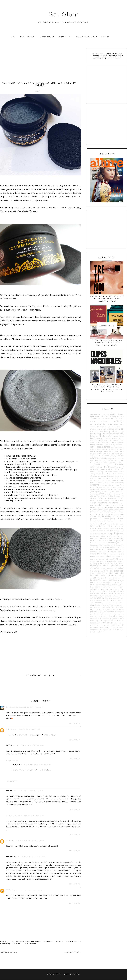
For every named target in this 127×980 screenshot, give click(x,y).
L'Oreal (93, 516)
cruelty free (107, 465)
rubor (92, 591)
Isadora (93, 510)
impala (113, 505)
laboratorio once (96, 521)
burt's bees (108, 445)
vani (8, 729)
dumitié (98, 474)
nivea (112, 556)
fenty (114, 487)
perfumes (95, 568)
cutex (92, 467)
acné (92, 416)
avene (117, 427)
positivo (105, 580)
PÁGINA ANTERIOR (73, 952)
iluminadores (104, 505)
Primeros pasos (28, 36)
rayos (96, 587)
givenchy (100, 494)
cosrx (121, 462)
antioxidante (98, 424)
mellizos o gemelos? (116, 543)
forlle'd (108, 490)
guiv (92, 496)
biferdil (93, 438)
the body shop (119, 605)
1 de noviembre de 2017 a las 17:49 (30, 890)
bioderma (109, 438)
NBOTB (106, 554)
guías (121, 494)
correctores (114, 462)
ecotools (120, 474)
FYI (122, 489)
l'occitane (120, 514)
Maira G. (76, 974)
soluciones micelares (116, 600)
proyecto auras (100, 585)
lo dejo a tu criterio (115, 526)
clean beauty (110, 456)
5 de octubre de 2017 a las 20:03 (29, 746)
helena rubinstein (103, 498)
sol (107, 600)
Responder (75, 723)
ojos (116, 559)
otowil (118, 561)
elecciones (102, 476)
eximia (102, 485)
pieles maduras (108, 576)
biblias (121, 436)
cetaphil (93, 454)
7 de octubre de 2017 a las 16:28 (31, 857)
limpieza (102, 526)
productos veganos (104, 582)
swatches (94, 605)
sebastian (103, 594)
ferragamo (120, 487)
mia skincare (117, 545)
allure (98, 419)
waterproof (105, 630)
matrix (92, 541)
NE (109, 554)
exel (113, 483)
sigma (122, 596)
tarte (101, 605)
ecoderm (113, 474)
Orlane (110, 561)
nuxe (103, 559)
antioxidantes (113, 424)
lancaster (113, 521)
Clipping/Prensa (47, 36)
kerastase (105, 512)
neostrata (120, 554)
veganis (100, 623)
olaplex (121, 559)
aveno (121, 427)
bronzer (93, 445)
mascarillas (119, 538)
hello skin (120, 498)
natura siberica (117, 552)
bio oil (98, 438)
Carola (10, 707)
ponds (118, 578)
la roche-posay (108, 519)
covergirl (93, 465)
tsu (98, 618)
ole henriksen (95, 561)
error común (101, 480)
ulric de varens (104, 618)
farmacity (99, 487)
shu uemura (116, 596)
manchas (114, 531)
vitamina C (117, 625)
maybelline (119, 540)
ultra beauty (113, 618)
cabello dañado (103, 447)
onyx (104, 561)
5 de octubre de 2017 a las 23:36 (29, 791)
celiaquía (120, 449)
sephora (120, 594)
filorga (98, 489)
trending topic (116, 616)
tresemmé (93, 618)
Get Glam (64, 14)
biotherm (99, 440)
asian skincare (101, 427)
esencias (115, 480)
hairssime (104, 496)
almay (103, 419)
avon (92, 429)
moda (101, 549)
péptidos (119, 566)
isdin (98, 510)
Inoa (115, 508)
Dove (121, 472)
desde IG (119, 469)
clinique (120, 456)
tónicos (121, 612)
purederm (113, 585)
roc (112, 589)
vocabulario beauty (109, 627)
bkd (111, 440)
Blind (118, 440)
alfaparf (93, 418)
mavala (98, 540)
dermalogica (94, 469)
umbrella (120, 618)
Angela (10, 890)
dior (99, 471)
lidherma (94, 526)
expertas (108, 485)
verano (106, 623)
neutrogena (95, 556)
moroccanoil (108, 549)
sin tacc (105, 598)
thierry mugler (110, 609)
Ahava (121, 416)
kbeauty (93, 512)
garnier (93, 492)
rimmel (105, 589)
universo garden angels (99, 621)
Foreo (103, 490)
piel (106, 571)
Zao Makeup (100, 632)
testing (111, 605)
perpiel (103, 568)
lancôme (120, 521)
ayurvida (98, 429)
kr (103, 514)
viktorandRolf (105, 625)
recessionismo (114, 587)
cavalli (99, 449)
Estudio (10, 840)
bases (111, 429)
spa (92, 603)
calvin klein (120, 447)
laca (109, 521)
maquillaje (113, 533)
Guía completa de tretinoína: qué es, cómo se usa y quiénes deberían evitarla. (107, 299)
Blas (114, 440)
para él (117, 563)
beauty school (111, 431)
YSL (95, 632)
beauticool (100, 432)
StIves (122, 603)
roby (109, 589)
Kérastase (112, 512)
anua (122, 424)
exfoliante (95, 485)
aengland (116, 416)
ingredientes (107, 507)
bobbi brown (104, 443)
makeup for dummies (101, 531)
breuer (121, 443)
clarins (101, 456)
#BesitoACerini (95, 414)
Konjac (57, 599)
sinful (110, 598)
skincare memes (95, 601)
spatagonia (105, 603)
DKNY (106, 472)
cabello (93, 447)
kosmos (99, 514)
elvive (112, 478)
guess (117, 494)
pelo (113, 566)
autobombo (110, 427)
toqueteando (103, 614)
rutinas (103, 591)
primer (93, 582)
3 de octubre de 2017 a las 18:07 (29, 707)
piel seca (114, 573)
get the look (120, 492)
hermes (107, 501)
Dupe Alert (106, 474)
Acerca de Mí (65, 36)
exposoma (116, 485)
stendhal (117, 603)
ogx (111, 559)
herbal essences (96, 501)
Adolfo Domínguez (107, 416)
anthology (104, 421)
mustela (116, 549)
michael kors (100, 547)
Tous (111, 614)
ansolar (93, 421)
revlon (100, 589)
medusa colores (102, 543)
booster (111, 443)
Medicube (93, 543)
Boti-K (117, 443)
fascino (106, 487)
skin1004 (120, 598)
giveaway (93, 494)
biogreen (116, 438)
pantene (99, 563)
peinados (106, 566)
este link (65, 519)
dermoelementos (106, 469)
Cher (104, 454)
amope (107, 419)
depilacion (111, 467)
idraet (121, 503)
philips (101, 571)
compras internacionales (102, 460)
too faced (94, 614)
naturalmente (96, 554)
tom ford (114, 612)
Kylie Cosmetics (109, 514)
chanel (99, 454)
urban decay (119, 621)
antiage (119, 421)
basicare (118, 429)
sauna (121, 591)
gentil (98, 492)
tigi (117, 609)
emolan (93, 481)
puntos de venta (47, 610)
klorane (93, 514)
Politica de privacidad (86, 36)
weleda (112, 630)
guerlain (112, 494)
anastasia (121, 419)
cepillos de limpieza (110, 451)
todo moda (107, 612)
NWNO (107, 559)
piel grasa (114, 571)
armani (93, 427)
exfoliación (119, 483)
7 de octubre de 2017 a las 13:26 (30, 840)
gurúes (97, 496)
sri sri (111, 603)
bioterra (93, 440)
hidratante (113, 503)
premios (121, 580)
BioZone (106, 440)
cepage (99, 451)
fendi (110, 487)
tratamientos (119, 614)
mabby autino (102, 529)
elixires (93, 478)
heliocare (113, 498)
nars (100, 552)
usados (93, 623)
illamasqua (94, 505)
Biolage (121, 438)
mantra (93, 534)
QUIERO (120, 585)
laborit (104, 521)
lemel (122, 524)
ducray (93, 474)
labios (121, 519)
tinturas (93, 612)
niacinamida (104, 556)
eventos (105, 483)
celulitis (93, 451)
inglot (99, 507)
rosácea (116, 589)
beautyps (98, 434)
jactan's (116, 510)
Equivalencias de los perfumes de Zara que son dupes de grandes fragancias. (107, 343)
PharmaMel (94, 571)
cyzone (97, 467)
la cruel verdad (104, 516)
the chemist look (111, 607)
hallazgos (112, 496)
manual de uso (101, 534)
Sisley (115, 598)
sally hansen (114, 591)
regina (121, 587)
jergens (121, 510)
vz (100, 630)
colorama (111, 458)
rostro (121, 589)
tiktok (121, 609)
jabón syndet (109, 510)
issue (102, 510)
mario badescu (101, 536)
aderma (98, 416)
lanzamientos (98, 523)
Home (13, 36)
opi (107, 561)
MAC (109, 528)
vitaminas (95, 627)
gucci (107, 494)
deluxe (105, 467)
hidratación (102, 503)
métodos (94, 545)
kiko (122, 512)
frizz (119, 489)
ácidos (121, 414)
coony (106, 462)
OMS (100, 561)
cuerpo (120, 465)
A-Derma (106, 414)
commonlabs (119, 458)
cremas (99, 465)
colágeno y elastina (99, 458)
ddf (101, 467)
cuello (115, 465)
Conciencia (98, 462)
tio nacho (99, 612)
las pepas (111, 524)
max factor (107, 540)
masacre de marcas (98, 538)
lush (96, 528)
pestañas (119, 568)
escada (108, 481)
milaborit (110, 547)
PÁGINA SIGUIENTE (8, 952)
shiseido (108, 596)
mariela (10, 815)
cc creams (112, 449)
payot (99, 566)
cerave (121, 451)
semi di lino (112, 594)
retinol (93, 589)
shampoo (101, 596)
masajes (110, 538)
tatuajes (105, 605)
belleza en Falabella (98, 436)
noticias (98, 559)
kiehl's (118, 512)
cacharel (113, 447)
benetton (115, 436)
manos (121, 531)
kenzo (99, 512)
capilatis (93, 449)
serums (94, 596)
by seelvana (117, 445)
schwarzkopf (95, 594)
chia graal (110, 454)
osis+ (114, 561)
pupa (107, 585)
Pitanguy (100, 578)
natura (106, 551)
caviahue (105, 449)
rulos (97, 591)
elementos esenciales (114, 476)
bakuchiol (105, 429)
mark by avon (111, 536)
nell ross (113, 554)
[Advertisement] (40, 62)
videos (116, 623)
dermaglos (119, 467)
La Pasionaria (116, 517)
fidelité (93, 489)
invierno (120, 507)
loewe (92, 529)
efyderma (94, 476)
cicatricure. (94, 456)
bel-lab (109, 434)
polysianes (113, 578)
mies (105, 547)
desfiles (93, 472)
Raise (92, 587)
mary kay (120, 536)
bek (105, 434)
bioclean (103, 438)
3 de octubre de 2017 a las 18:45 (25, 729)
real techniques (104, 587)
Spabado (97, 603)
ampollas (114, 418)
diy (102, 472)
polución (106, 578)
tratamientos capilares (99, 616)
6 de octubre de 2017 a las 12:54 (29, 815)
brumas (100, 445)
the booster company (97, 607)
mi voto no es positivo (105, 545)
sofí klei (103, 601)
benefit (108, 436)
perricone (110, 568)
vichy (111, 623)
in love (119, 505)
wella (117, 630)
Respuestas (13, 761)
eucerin (98, 483)
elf (123, 476)
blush (97, 443)
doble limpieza (113, 472)
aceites (113, 414)
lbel (117, 524)
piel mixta (102, 573)
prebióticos (113, 580)
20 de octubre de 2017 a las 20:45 (36, 764)
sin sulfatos (96, 598)
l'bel (115, 514)
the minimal (100, 609)
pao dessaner (109, 563)
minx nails (117, 547)
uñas (111, 620)
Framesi (114, 489)
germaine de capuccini (108, 492)
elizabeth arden (102, 478)
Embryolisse (119, 478)
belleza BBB (118, 434)
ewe (110, 483)
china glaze (119, 454)
